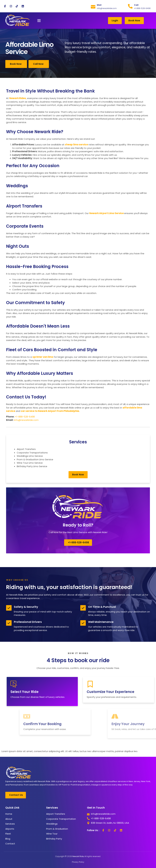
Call (136, 5)
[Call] (130, 6)
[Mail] (93, 6)
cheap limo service (76, 145)
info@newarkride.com (26, 420)
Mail (99, 5)
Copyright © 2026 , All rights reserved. (78, 856)
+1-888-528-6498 (25, 417)
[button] (39, 21)
